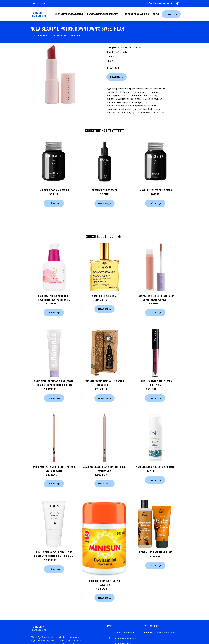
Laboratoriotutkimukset (124, 638)
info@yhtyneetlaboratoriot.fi (160, 3)
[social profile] (50, 4)
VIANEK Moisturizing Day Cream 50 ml (155, 467)
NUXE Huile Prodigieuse (104, 296)
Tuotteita (171, 14)
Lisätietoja (117, 77)
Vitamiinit (124, 48)
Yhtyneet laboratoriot (69, 14)
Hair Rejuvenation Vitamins (54, 190)
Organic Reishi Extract (105, 190)
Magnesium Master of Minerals (155, 190)
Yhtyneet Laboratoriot (123, 633)
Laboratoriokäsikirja (136, 14)
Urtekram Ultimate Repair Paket (155, 552)
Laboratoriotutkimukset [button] (103, 14)
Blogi (156, 14)
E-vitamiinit (136, 48)
